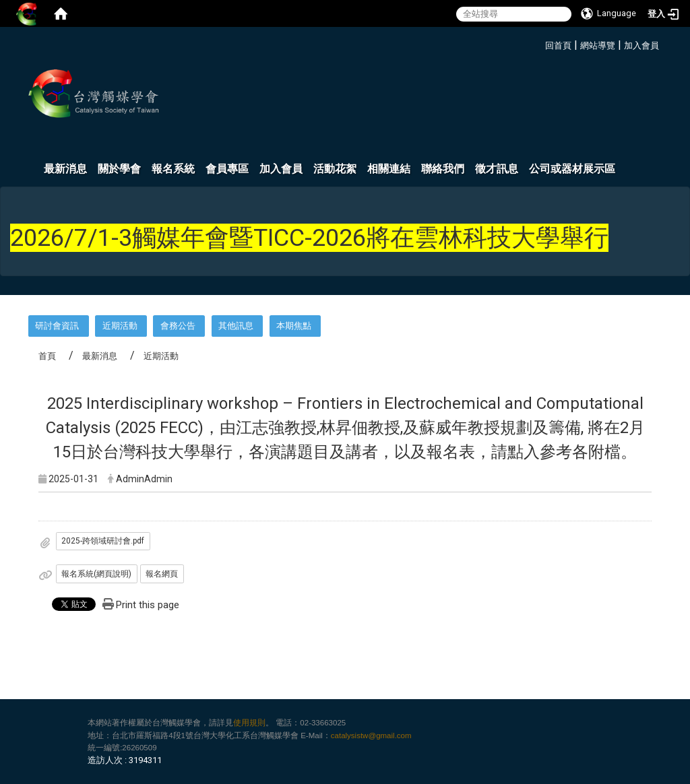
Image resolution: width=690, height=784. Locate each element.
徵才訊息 (497, 169)
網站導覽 (598, 45)
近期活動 (120, 326)
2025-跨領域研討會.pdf (103, 541)
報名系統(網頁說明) (96, 574)
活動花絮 (335, 169)
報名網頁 (162, 574)
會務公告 (178, 326)
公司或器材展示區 (572, 169)
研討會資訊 (57, 326)
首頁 (47, 356)
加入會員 (641, 45)
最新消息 (65, 169)
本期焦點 (294, 326)
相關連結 (389, 169)
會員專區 (227, 169)
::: (540, 43)
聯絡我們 (443, 169)
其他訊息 (236, 326)
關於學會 (119, 169)
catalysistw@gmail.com (371, 736)
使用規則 (249, 723)
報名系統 (173, 169)
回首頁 (558, 45)
